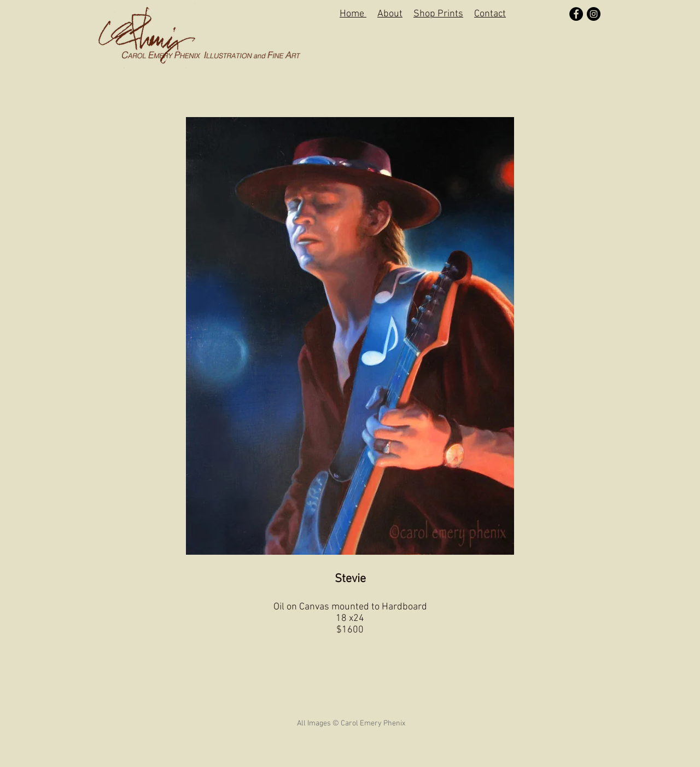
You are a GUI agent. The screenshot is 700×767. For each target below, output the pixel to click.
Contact (490, 14)
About (390, 14)
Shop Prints (438, 14)
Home (353, 14)
